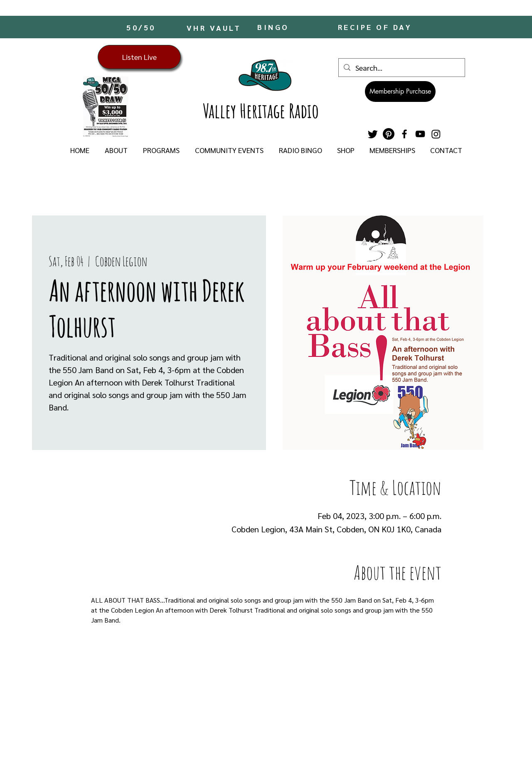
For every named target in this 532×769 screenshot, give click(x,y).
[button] (116, 150)
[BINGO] (274, 27)
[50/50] (142, 27)
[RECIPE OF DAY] (376, 27)
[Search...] (401, 68)
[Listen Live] (139, 57)
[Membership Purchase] (400, 91)
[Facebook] (404, 134)
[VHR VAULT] (215, 27)
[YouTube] (420, 134)
